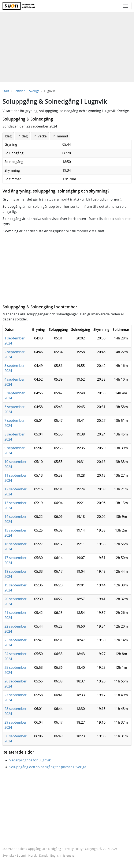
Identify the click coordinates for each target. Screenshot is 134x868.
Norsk (32, 855)
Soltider (19, 91)
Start (6, 91)
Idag (8, 136)
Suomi (21, 855)
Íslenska (69, 855)
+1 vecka (40, 136)
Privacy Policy (73, 849)
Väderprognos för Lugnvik (30, 760)
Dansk (43, 855)
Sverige (34, 91)
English (55, 855)
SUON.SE (32, 849)
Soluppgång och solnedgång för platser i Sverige (48, 767)
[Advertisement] (67, 45)
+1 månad (60, 136)
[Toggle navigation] (126, 6)
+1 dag (22, 136)
